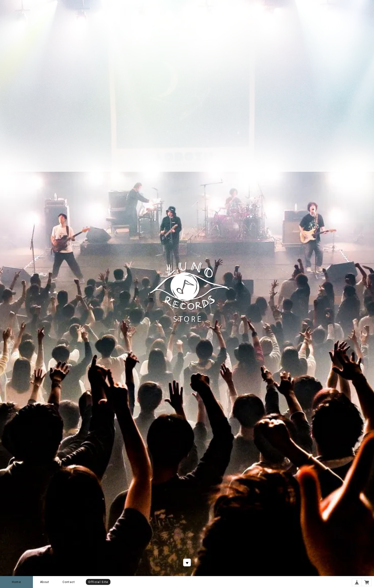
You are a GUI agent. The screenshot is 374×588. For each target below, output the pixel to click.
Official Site (98, 582)
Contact (69, 582)
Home (16, 582)
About (45, 582)
